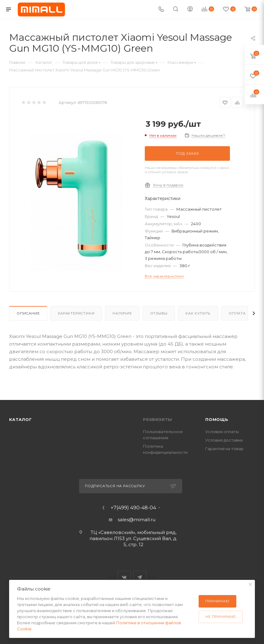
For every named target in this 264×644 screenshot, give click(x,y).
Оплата (237, 313)
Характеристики (76, 313)
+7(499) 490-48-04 (133, 508)
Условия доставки (224, 440)
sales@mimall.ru (137, 520)
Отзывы (159, 313)
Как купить (198, 313)
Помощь (217, 419)
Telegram (140, 577)
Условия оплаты (222, 432)
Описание (28, 313)
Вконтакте (124, 577)
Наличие (122, 313)
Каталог (21, 419)
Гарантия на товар (224, 449)
